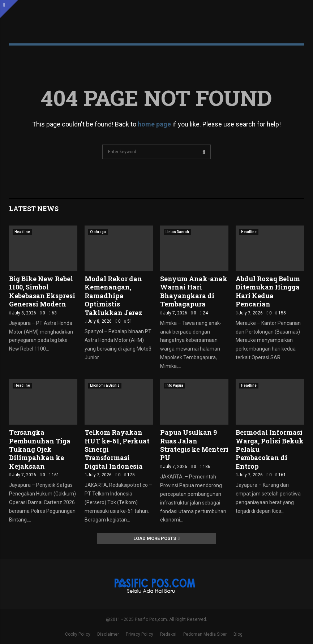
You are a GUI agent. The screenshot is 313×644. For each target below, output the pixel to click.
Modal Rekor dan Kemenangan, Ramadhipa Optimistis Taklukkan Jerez (113, 296)
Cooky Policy (78, 634)
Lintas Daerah (177, 232)
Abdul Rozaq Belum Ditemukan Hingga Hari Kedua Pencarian (268, 291)
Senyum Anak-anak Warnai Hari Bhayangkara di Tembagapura (194, 291)
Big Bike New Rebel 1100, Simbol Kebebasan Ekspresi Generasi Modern (42, 291)
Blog (238, 634)
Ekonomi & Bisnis (105, 385)
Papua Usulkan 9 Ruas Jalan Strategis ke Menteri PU (194, 445)
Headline (22, 232)
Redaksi (168, 634)
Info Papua (174, 385)
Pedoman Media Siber (205, 634)
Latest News (34, 209)
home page (154, 124)
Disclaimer (108, 634)
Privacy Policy (140, 634)
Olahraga (98, 232)
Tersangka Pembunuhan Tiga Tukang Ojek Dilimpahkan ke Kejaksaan (40, 449)
